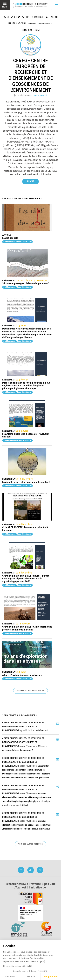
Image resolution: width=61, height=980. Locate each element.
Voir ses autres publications (30, 691)
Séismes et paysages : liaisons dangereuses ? (26, 283)
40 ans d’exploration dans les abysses (22, 675)
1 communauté (38, 95)
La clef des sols (10, 238)
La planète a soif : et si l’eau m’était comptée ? (26, 482)
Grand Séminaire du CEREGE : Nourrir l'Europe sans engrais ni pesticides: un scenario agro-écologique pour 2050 (26, 579)
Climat (25, 805)
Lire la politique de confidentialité (18, 966)
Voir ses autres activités (31, 844)
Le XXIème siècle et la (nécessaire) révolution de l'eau (26, 435)
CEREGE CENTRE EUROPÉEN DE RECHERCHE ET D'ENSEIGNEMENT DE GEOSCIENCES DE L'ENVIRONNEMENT (23, 727)
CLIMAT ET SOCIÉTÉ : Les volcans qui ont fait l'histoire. (25, 529)
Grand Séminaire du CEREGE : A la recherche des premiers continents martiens (27, 628)
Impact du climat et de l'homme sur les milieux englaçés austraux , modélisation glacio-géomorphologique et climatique (26, 386)
